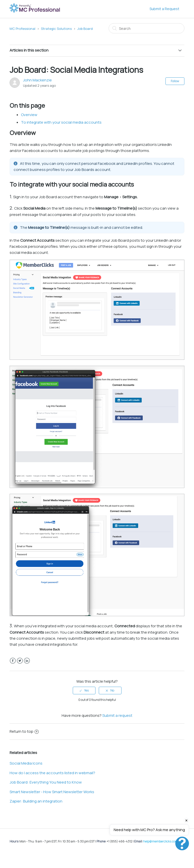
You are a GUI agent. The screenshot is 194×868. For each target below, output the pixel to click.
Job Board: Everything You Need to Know (46, 782)
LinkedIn (27, 661)
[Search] (147, 28)
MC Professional (22, 29)
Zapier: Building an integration (36, 801)
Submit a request (117, 715)
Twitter (20, 661)
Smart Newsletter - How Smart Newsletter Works (52, 792)
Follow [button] (175, 81)
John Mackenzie (37, 80)
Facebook (13, 661)
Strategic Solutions (56, 29)
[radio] (84, 691)
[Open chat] (182, 843)
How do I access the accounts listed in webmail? (52, 773)
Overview (29, 115)
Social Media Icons (26, 763)
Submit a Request (164, 9)
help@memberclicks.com (161, 841)
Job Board (85, 29)
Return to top (24, 731)
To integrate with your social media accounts (61, 122)
